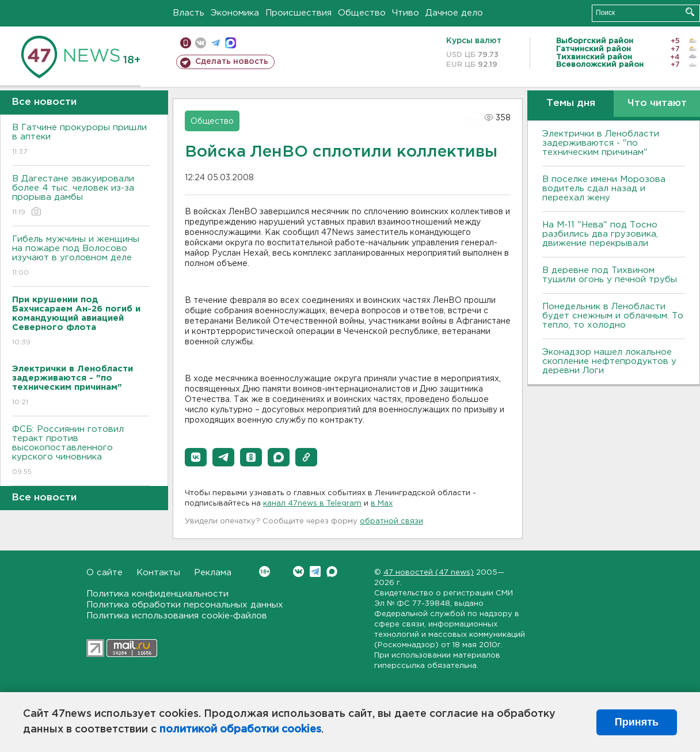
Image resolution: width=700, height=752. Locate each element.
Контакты (158, 573)
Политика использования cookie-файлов (177, 616)
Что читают (657, 103)
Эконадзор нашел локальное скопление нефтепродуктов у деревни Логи (609, 361)
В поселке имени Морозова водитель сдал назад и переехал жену (604, 189)
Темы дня (571, 103)
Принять (637, 722)
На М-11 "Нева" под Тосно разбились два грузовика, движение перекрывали (600, 234)
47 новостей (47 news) (429, 573)
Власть (189, 13)
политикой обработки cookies (240, 730)
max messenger (231, 43)
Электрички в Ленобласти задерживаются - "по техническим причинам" (601, 143)
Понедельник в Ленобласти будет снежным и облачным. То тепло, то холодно (613, 316)
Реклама (213, 573)
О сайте (104, 573)
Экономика (235, 13)
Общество (362, 13)
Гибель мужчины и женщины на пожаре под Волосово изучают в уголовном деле (81, 257)
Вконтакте (265, 571)
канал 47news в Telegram (312, 504)
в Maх (382, 504)
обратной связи (391, 521)
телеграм (216, 43)
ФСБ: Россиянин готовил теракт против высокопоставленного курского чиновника (81, 451)
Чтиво (406, 13)
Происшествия (298, 13)
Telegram (315, 571)
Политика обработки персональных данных (185, 605)
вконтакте (201, 43)
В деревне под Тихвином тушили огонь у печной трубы (610, 275)
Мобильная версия (186, 43)
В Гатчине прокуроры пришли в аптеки (81, 140)
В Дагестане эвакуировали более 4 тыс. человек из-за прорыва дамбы (81, 196)
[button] (196, 457)
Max (332, 571)
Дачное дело (454, 13)
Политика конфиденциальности (157, 594)
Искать (690, 12)
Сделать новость (232, 62)
